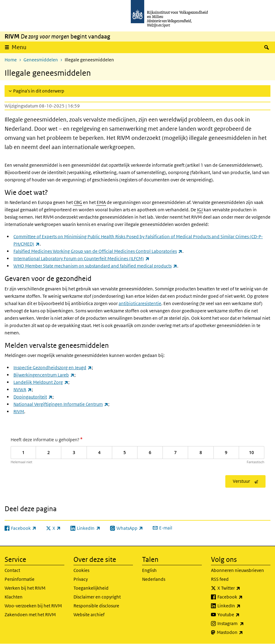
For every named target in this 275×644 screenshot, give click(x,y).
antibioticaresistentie (140, 303)
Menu (19, 47)
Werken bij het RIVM (25, 588)
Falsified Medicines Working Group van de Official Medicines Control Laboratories (98, 251)
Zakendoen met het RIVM (30, 615)
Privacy (81, 579)
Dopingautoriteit (33, 397)
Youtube (242, 615)
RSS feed (220, 579)
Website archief (89, 615)
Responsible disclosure (96, 606)
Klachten (14, 597)
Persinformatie (20, 579)
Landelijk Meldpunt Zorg (41, 382)
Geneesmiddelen (41, 60)
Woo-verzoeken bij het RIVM (33, 606)
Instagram (244, 624)
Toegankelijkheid (91, 588)
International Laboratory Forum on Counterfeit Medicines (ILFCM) (81, 258)
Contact (12, 570)
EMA (101, 202)
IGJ (200, 210)
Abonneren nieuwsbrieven (237, 570)
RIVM (19, 411)
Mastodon (243, 632)
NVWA (23, 389)
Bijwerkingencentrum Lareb (44, 375)
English (149, 570)
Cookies (81, 570)
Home (11, 60)
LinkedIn (242, 606)
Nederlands (154, 579)
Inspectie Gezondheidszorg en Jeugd (53, 367)
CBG (78, 202)
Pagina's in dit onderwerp (39, 91)
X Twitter (242, 588)
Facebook (243, 597)
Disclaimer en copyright (97, 597)
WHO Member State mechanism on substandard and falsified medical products (95, 266)
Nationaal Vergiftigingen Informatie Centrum (61, 404)
